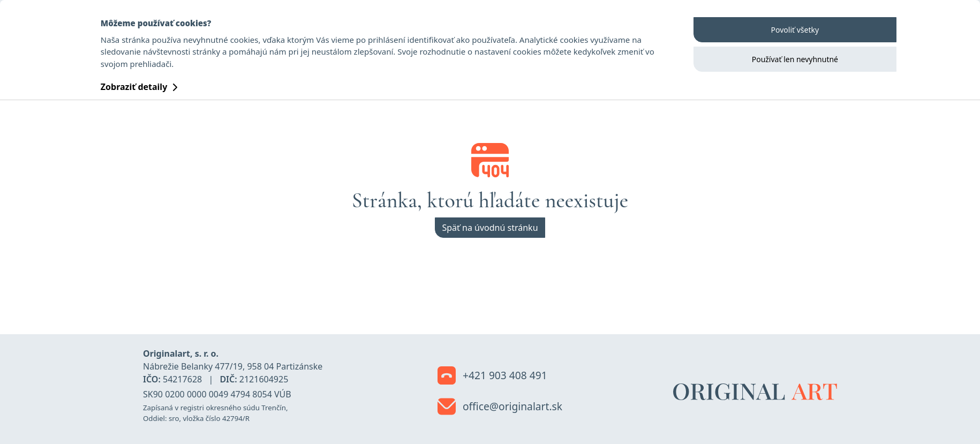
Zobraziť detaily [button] (139, 87)
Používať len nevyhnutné (795, 59)
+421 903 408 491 (492, 376)
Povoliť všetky (795, 30)
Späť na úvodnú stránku (490, 228)
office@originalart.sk (500, 407)
